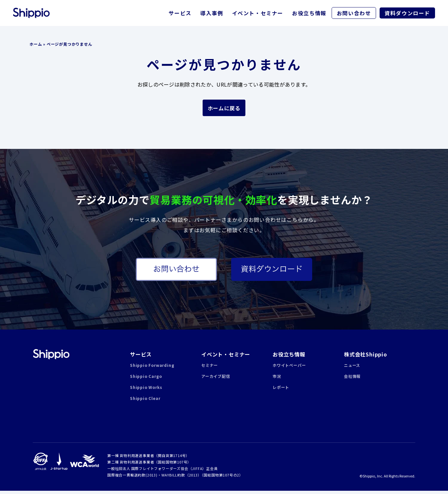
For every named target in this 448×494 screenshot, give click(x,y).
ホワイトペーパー (289, 368)
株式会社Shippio (365, 357)
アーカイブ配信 (216, 379)
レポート (281, 390)
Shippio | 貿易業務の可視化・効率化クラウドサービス (51, 357)
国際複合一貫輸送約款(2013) (132, 478)
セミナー (210, 368)
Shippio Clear (145, 401)
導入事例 (212, 13)
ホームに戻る (224, 108)
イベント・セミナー (258, 13)
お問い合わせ (354, 13)
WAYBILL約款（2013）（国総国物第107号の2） (202, 478)
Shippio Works (146, 390)
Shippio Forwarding (152, 368)
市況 (277, 379)
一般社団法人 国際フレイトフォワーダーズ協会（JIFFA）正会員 (163, 472)
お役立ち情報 (309, 13)
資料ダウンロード (407, 13)
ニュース (352, 368)
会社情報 (352, 379)
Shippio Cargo (146, 379)
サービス (180, 13)
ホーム (36, 44)
